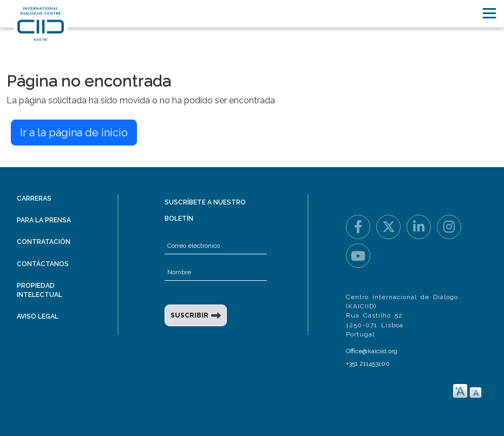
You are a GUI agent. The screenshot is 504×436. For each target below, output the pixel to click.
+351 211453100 (368, 364)
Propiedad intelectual (40, 290)
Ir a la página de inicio (74, 133)
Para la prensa (44, 220)
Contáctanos (43, 264)
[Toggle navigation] (489, 13)
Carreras (34, 199)
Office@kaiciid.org (372, 351)
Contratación (44, 242)
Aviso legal (38, 316)
